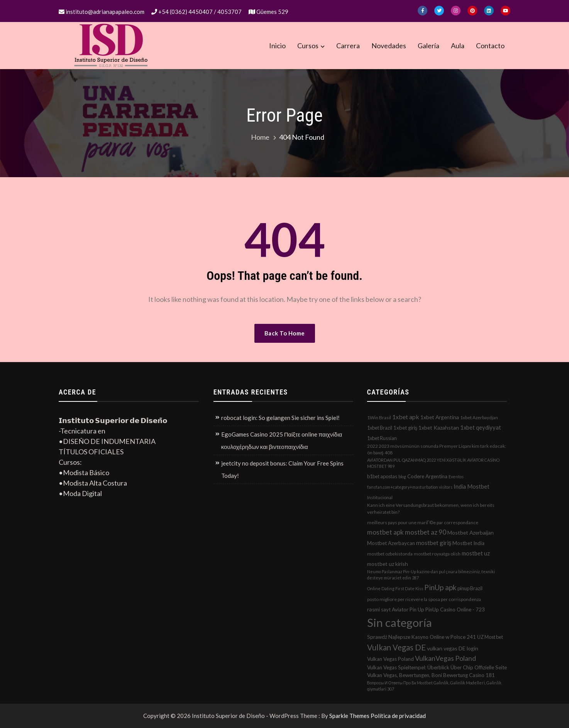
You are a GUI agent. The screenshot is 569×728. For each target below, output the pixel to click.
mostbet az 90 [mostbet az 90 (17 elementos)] (426, 532)
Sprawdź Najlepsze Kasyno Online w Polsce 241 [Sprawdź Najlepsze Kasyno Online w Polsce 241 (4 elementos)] (422, 637)
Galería (428, 46)
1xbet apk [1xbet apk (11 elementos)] (406, 417)
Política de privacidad (398, 716)
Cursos (308, 46)
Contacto (490, 46)
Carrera (348, 46)
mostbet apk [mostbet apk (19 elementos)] (385, 532)
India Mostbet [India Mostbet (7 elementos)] (472, 486)
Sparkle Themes (349, 716)
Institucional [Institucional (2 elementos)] (380, 497)
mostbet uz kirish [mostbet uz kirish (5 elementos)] (388, 564)
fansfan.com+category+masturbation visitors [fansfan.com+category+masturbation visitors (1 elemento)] (410, 487)
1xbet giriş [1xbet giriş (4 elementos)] (406, 428)
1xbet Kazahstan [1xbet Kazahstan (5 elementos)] (439, 427)
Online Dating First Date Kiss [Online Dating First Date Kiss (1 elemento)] (395, 588)
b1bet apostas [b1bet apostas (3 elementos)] (382, 476)
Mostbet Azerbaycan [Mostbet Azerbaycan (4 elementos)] (391, 543)
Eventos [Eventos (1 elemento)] (456, 477)
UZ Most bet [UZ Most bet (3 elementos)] (490, 637)
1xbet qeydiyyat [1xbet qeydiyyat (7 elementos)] (481, 427)
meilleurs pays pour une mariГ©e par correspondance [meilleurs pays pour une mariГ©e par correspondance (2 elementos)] (423, 522)
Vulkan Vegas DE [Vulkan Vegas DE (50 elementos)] (396, 647)
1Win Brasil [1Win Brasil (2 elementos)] (379, 417)
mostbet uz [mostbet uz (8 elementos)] (476, 553)
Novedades (389, 46)
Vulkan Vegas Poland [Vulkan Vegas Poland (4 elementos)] (390, 659)
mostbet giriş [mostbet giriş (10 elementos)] (434, 543)
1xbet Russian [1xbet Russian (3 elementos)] (382, 438)
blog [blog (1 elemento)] (402, 477)
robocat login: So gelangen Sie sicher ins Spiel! (280, 418)
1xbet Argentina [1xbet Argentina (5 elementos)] (440, 417)
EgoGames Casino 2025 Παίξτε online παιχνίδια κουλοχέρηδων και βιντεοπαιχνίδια (282, 440)
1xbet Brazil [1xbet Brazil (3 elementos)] (380, 428)
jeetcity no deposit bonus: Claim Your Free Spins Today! (282, 469)
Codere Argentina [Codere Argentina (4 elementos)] (427, 476)
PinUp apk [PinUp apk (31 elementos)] (440, 587)
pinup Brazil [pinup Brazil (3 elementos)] (470, 588)
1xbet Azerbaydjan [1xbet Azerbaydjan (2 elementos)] (479, 417)
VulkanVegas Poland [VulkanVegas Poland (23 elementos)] (445, 658)
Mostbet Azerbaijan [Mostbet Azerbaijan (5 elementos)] (471, 532)
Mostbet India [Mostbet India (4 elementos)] (468, 543)
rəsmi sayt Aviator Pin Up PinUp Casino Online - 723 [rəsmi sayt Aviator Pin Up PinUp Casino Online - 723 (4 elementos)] (426, 609)
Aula (458, 46)
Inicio (277, 46)
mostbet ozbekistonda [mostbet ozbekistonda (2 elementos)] (390, 554)
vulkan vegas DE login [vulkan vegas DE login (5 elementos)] (453, 648)
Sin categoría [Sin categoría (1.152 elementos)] (400, 622)
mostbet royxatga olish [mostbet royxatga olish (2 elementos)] (437, 554)
